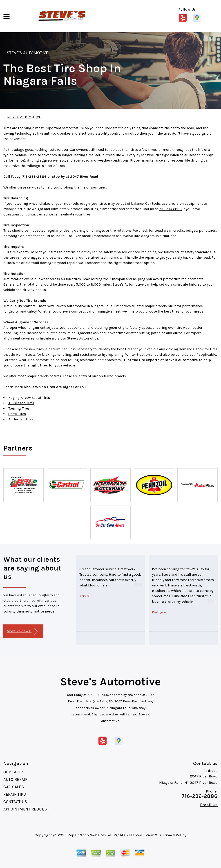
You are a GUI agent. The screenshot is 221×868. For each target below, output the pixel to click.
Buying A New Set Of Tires (29, 398)
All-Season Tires (21, 403)
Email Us (209, 805)
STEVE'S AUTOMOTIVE (28, 53)
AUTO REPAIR (16, 779)
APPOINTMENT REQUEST (26, 809)
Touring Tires (19, 408)
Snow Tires (17, 414)
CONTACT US (15, 802)
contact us (34, 214)
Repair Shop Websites (87, 835)
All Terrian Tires (21, 419)
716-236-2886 (34, 176)
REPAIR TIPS (15, 794)
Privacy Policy (174, 835)
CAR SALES (14, 787)
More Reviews (22, 631)
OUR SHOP (13, 772)
